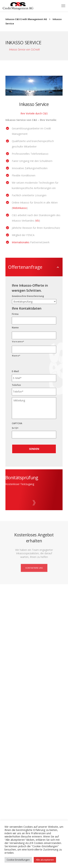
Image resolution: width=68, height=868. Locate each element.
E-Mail (15, 371)
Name (15, 328)
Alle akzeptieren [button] (45, 860)
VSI (37, 221)
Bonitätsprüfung (22, 477)
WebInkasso (20, 208)
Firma (15, 314)
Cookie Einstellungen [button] (18, 860)
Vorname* (18, 341)
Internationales (21, 242)
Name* (16, 356)
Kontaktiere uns (34, 568)
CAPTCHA (17, 423)
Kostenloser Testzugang (20, 484)
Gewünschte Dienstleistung (28, 296)
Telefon (16, 385)
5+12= (15, 428)
